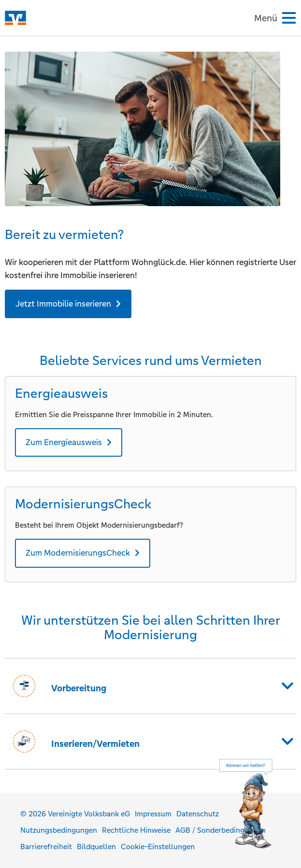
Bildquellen (96, 847)
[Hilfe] (256, 805)
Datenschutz (198, 814)
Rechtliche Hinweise (136, 830)
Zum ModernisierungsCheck (78, 553)
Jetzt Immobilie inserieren (63, 304)
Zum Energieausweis (64, 442)
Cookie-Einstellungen (158, 847)
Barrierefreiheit (46, 847)
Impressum (153, 814)
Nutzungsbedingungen (59, 830)
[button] (150, 686)
